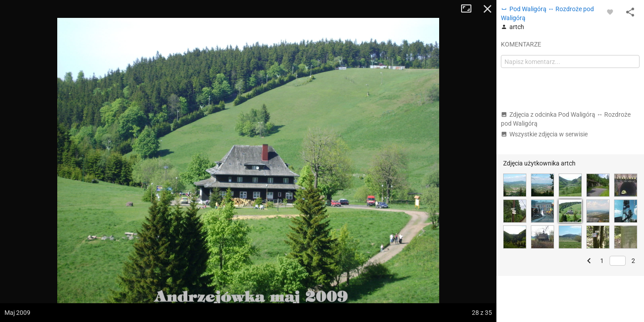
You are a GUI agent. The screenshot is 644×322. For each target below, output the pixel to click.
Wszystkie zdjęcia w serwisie (544, 134)
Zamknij (487, 9)
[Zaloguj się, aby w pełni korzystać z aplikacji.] (610, 12)
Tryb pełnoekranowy (470, 9)
